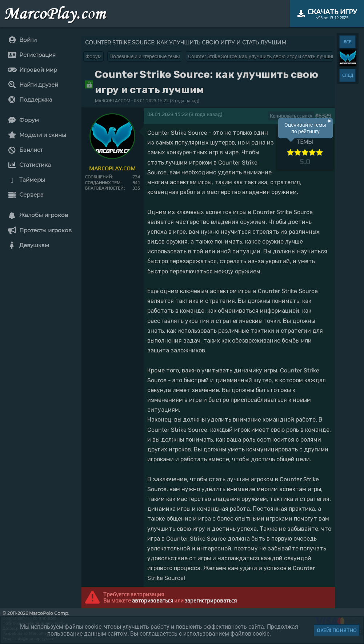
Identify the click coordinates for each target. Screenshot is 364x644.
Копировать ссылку (291, 116)
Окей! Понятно (337, 630)
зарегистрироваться (211, 600)
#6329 (323, 116)
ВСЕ (347, 42)
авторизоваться (153, 600)
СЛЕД (348, 75)
